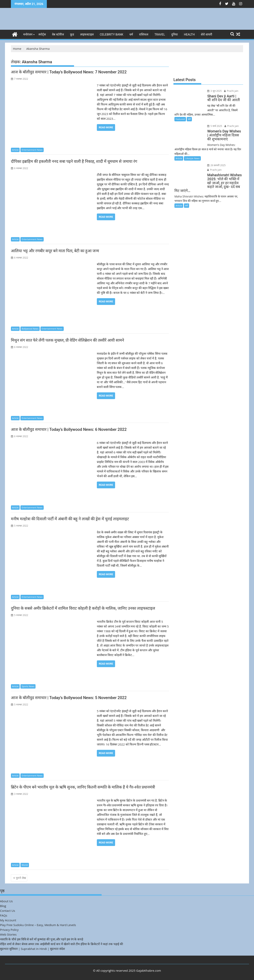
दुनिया (175, 34)
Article (15, 150)
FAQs (4, 915)
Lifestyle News (192, 158)
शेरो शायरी (206, 34)
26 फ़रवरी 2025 (216, 165)
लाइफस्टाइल (87, 34)
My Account (8, 920)
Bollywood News (30, 329)
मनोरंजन (28, 34)
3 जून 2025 (214, 91)
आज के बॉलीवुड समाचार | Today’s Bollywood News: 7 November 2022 (69, 72)
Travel (160, 34)
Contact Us (8, 911)
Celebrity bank (112, 34)
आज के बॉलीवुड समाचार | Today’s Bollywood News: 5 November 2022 (69, 698)
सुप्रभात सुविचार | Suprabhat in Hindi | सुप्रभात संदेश (32, 949)
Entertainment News (32, 150)
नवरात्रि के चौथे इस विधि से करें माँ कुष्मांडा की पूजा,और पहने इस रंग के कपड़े (42, 939)
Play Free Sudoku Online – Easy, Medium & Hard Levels (38, 925)
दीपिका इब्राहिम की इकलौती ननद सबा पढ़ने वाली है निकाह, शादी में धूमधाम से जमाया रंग (74, 161)
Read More (106, 127)
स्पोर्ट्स (42, 34)
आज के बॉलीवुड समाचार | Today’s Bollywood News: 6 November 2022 (69, 429)
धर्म (131, 34)
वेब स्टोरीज (58, 34)
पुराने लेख (21, 878)
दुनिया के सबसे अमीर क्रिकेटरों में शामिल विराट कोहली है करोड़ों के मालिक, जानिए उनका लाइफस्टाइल (83, 608)
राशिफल (144, 34)
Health (189, 34)
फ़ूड (72, 34)
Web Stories (8, 934)
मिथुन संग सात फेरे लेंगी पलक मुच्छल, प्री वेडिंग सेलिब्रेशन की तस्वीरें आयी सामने (67, 340)
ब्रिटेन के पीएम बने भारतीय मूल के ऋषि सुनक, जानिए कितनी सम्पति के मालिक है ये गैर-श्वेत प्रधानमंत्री (83, 787)
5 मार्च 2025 (214, 126)
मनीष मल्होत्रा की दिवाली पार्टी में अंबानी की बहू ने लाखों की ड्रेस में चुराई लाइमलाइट (70, 519)
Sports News (28, 686)
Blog (3, 906)
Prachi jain (230, 91)
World (25, 865)
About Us (6, 901)
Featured (180, 119)
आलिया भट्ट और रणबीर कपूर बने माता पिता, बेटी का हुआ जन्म (55, 251)
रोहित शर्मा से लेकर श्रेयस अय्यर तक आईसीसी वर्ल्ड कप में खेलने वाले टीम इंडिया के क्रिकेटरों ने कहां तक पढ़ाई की (62, 944)
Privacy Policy (9, 930)
